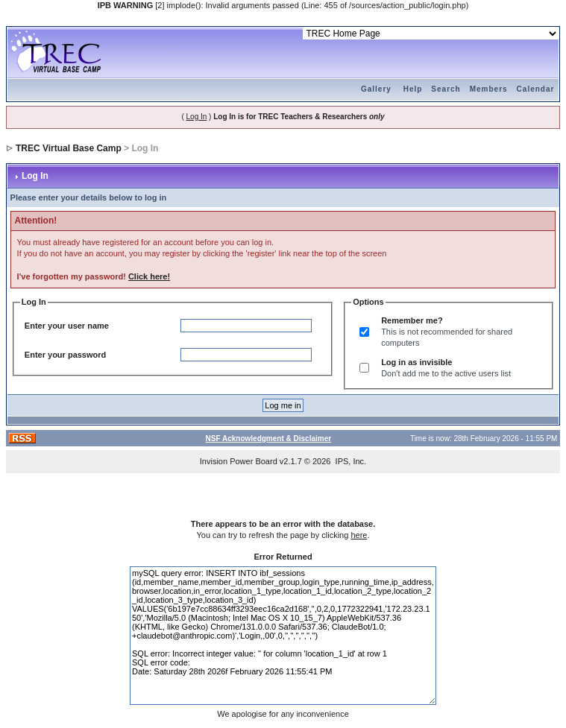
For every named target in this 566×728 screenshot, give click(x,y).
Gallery (376, 89)
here (359, 535)
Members (489, 89)
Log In (197, 117)
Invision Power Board (239, 461)
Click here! (149, 276)
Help (413, 89)
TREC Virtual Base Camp (69, 148)
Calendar (536, 89)
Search (446, 89)
